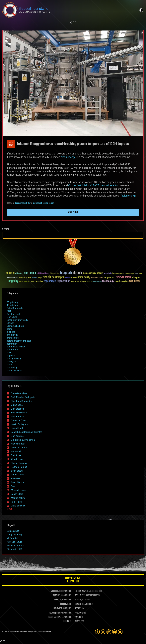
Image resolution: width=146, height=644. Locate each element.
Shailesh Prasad (19, 413)
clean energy (68, 157)
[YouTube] (114, 632)
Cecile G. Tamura (20, 448)
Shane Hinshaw (19, 463)
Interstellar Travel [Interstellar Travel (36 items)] (97, 278)
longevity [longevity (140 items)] (13, 281)
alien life (11, 332)
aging (10, 329)
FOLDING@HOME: (55, 613)
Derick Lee (16, 455)
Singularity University (17, 320)
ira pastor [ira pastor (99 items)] (109, 277)
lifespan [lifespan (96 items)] (136, 277)
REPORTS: (78, 609)
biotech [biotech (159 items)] (77, 273)
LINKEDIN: (55, 596)
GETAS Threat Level (73, 581)
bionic (10, 364)
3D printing (12, 302)
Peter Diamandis (15, 308)
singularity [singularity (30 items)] (83, 282)
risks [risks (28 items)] (78, 282)
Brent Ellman (17, 482)
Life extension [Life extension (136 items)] (123, 277)
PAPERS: (78, 617)
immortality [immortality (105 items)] (84, 277)
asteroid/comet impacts (19, 341)
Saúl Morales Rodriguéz (23, 397)
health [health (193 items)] (47, 277)
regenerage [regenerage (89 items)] (50, 281)
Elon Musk (12, 317)
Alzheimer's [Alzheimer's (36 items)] (19, 274)
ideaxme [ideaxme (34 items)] (74, 278)
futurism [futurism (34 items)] (35, 278)
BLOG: (77, 600)
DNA (9, 311)
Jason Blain (17, 494)
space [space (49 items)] (89, 281)
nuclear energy (48, 203)
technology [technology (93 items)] (108, 281)
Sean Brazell (17, 471)
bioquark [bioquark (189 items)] (66, 273)
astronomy (12, 344)
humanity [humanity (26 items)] (68, 278)
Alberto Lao (17, 459)
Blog (73, 23)
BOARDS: (78, 604)
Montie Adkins (18, 498)
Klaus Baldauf (18, 444)
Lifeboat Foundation (20, 632)
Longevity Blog (14, 535)
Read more (73, 212)
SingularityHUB (14, 549)
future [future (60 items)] (28, 278)
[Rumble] (120, 632)
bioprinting (12, 367)
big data (11, 356)
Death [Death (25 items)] (140, 274)
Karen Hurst (17, 428)
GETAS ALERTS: (80, 596)
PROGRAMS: (79, 613)
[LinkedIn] (109, 632)
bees (9, 353)
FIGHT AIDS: (58, 609)
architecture (13, 338)
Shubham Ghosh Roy (23, 203)
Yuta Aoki (16, 451)
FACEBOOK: (55, 591)
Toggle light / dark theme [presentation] (141, 10)
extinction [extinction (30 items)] (22, 278)
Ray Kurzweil (13, 314)
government (37, 203)
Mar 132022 (11, 144)
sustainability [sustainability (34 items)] (97, 282)
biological (12, 361)
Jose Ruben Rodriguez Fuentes (27, 432)
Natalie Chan (17, 475)
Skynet (10, 323)
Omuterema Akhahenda (23, 440)
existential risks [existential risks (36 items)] (13, 278)
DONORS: (64, 604)
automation (13, 350)
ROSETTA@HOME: (55, 617)
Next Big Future (14, 542)
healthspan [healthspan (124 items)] (58, 277)
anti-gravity (12, 335)
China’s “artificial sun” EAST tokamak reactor (93, 185)
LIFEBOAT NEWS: (81, 591)
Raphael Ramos (19, 467)
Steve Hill (16, 479)
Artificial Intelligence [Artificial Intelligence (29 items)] (43, 274)
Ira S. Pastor (17, 502)
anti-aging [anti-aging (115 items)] (30, 273)
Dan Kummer (18, 436)
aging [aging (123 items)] (9, 273)
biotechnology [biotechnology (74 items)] (89, 273)
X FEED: (57, 600)
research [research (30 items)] (73, 282)
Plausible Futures (15, 546)
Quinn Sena (17, 405)
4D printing (12, 305)
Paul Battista (17, 417)
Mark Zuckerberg (15, 326)
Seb (13, 486)
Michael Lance (18, 490)
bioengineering (14, 359)
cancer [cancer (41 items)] (122, 273)
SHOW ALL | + (11, 509)
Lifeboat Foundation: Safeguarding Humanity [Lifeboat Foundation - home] (66, 10)
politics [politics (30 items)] (33, 282)
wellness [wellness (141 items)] (134, 281)
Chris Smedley (18, 506)
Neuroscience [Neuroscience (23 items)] (27, 282)
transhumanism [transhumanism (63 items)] (122, 281)
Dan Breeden (17, 409)
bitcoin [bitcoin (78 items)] (100, 273)
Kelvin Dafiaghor (19, 424)
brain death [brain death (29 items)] (115, 274)
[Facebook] (97, 632)
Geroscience (13, 531)
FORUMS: (66, 621)
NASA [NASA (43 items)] (21, 282)
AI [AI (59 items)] (14, 273)
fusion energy (128, 196)
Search (140, 235)
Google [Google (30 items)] (40, 278)
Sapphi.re (47, 632)
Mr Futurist (12, 538)
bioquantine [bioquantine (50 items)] (55, 273)
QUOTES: (78, 621)
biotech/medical (15, 370)
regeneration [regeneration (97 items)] (63, 281)
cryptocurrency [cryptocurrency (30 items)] (129, 274)
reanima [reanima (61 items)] (40, 281)
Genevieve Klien (19, 393)
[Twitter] (103, 632)
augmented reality (16, 347)
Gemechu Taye (18, 420)
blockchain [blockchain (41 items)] (108, 273)
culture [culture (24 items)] (136, 274)
